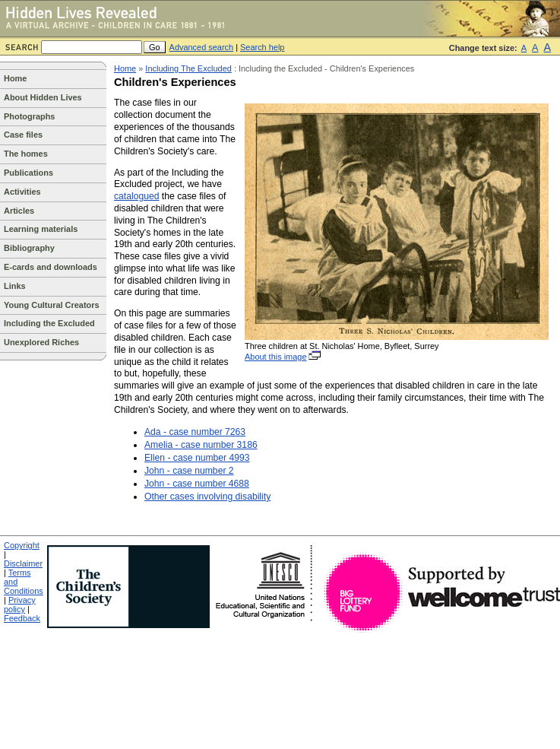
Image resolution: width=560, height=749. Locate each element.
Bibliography (29, 248)
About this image (283, 357)
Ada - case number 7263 (195, 432)
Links (15, 286)
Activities (22, 192)
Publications (28, 173)
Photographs (29, 116)
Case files (23, 135)
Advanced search (202, 47)
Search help (262, 47)
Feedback (22, 618)
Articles (19, 211)
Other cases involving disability (207, 497)
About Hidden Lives (43, 97)
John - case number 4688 (197, 484)
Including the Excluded (49, 323)
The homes (26, 154)
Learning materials (41, 229)
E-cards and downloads (51, 267)
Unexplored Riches (41, 342)
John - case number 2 (189, 471)
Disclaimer (23, 563)
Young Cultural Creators (52, 305)
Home (15, 78)
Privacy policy (20, 605)
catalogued (136, 196)
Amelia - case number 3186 (201, 445)
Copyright (22, 545)
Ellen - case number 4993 (197, 458)
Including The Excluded (188, 68)
